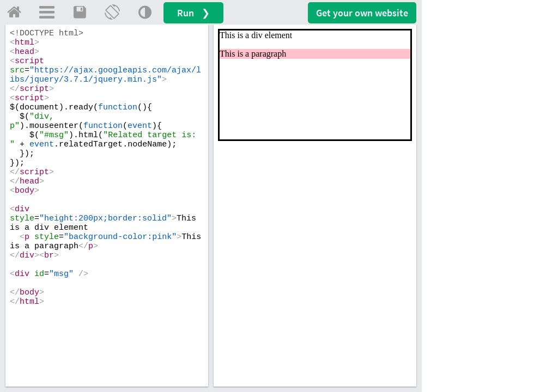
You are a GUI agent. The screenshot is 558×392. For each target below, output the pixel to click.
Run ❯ (193, 13)
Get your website (362, 13)
